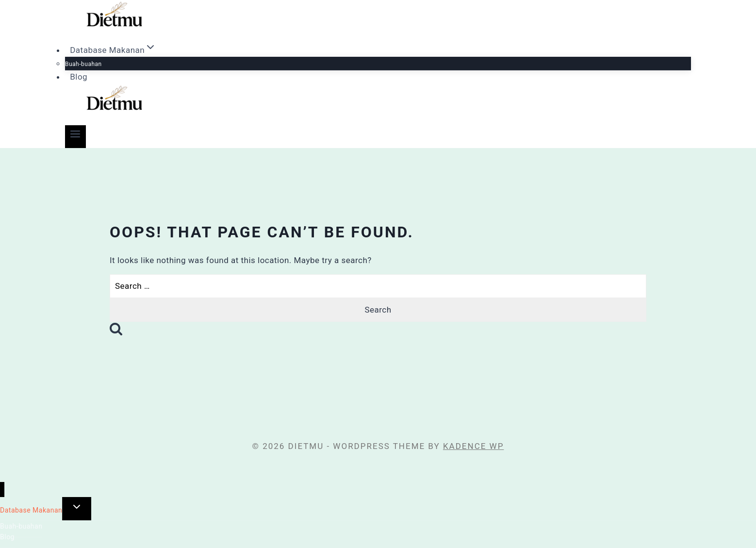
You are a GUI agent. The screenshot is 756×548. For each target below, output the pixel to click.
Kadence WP (473, 446)
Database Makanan (31, 510)
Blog (79, 77)
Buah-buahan (83, 64)
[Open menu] (75, 137)
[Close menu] (2, 490)
